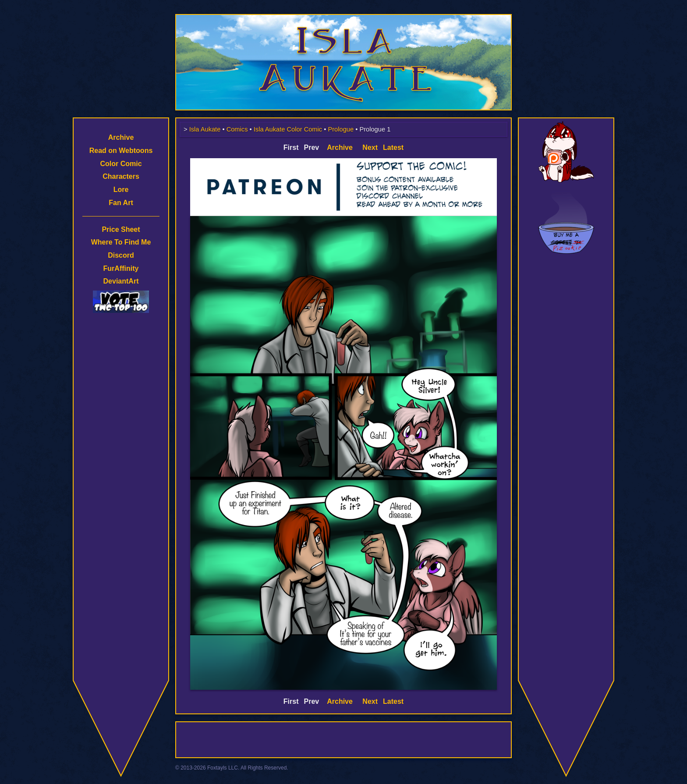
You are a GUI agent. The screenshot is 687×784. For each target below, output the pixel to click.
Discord (121, 255)
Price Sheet (121, 229)
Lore (121, 190)
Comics (237, 129)
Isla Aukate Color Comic (288, 129)
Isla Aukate (343, 18)
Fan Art (121, 203)
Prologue (341, 129)
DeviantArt (121, 281)
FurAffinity (121, 268)
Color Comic (121, 164)
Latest (393, 147)
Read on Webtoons (121, 151)
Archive (121, 137)
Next (370, 147)
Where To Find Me (121, 242)
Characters (121, 176)
